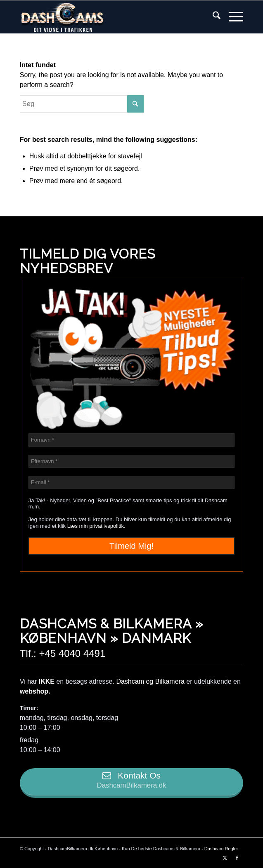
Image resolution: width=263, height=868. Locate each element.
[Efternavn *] (131, 461)
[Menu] (232, 17)
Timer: (29, 708)
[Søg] (212, 17)
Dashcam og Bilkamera (150, 681)
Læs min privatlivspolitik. (96, 526)
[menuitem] (212, 17)
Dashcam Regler (221, 849)
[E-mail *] (131, 482)
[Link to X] (225, 858)
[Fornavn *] (131, 440)
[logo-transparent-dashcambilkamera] (109, 17)
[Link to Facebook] (237, 858)
